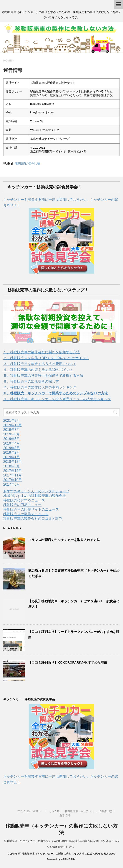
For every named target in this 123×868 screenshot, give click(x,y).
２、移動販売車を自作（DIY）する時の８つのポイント (46, 358)
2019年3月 (12, 448)
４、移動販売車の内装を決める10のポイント (38, 370)
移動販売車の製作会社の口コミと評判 (33, 519)
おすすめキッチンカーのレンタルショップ (36, 491)
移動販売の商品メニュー (22, 505)
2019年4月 (12, 443)
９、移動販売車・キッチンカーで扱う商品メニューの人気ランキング (57, 399)
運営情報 (65, 815)
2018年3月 (12, 466)
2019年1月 (12, 457)
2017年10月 (12, 480)
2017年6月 (12, 484)
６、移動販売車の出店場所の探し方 (31, 381)
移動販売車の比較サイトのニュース (31, 509)
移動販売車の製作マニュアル (26, 514)
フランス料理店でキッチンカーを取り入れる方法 (64, 540)
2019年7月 (12, 430)
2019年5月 (12, 439)
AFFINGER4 (68, 860)
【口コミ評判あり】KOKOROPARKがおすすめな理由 (68, 662)
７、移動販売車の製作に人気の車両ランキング (40, 387)
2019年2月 (12, 452)
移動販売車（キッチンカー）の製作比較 (88, 811)
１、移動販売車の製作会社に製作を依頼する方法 (42, 352)
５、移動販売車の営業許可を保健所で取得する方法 (43, 376)
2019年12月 (12, 425)
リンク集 (54, 811)
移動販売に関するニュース (24, 500)
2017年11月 (12, 475)
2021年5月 (12, 421)
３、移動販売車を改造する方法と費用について (40, 364)
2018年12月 (12, 462)
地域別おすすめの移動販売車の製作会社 (35, 496)
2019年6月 (12, 434)
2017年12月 (12, 471)
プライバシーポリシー (30, 811)
